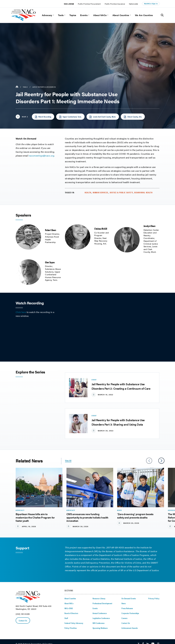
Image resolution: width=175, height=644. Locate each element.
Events (84, 15)
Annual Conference (100, 613)
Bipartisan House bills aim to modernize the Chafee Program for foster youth (35, 517)
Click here (21, 312)
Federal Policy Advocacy (74, 623)
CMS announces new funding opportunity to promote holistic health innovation (87, 517)
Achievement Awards (130, 628)
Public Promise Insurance (115, 4)
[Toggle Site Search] (162, 15)
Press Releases (127, 608)
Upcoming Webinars (100, 628)
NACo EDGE (69, 4)
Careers (124, 618)
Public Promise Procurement (89, 4)
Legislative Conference (101, 618)
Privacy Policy (154, 598)
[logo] (23, 20)
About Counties (121, 15)
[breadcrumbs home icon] (17, 87)
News (124, 603)
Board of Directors (71, 613)
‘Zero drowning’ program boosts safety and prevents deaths (135, 516)
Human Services (100, 192)
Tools (61, 15)
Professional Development (102, 603)
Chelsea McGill (101, 229)
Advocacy (47, 15)
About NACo (100, 15)
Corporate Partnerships (130, 613)
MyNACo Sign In (151, 4)
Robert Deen (50, 230)
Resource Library (99, 598)
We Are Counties (144, 15)
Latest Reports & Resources (44, 87)
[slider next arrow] (161, 461)
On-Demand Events (129, 598)
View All (68, 460)
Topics (73, 15)
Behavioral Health (143, 192)
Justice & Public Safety (121, 192)
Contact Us (23, 620)
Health (88, 192)
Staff (66, 618)
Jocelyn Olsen (149, 226)
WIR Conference (99, 623)
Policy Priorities (71, 628)
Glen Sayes (50, 262)
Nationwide (134, 4)
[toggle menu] (53, 15)
